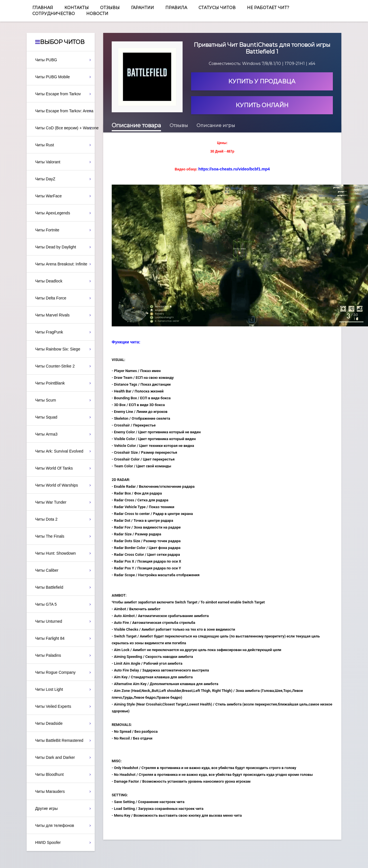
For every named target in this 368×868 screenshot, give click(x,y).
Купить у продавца (262, 81)
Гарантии (142, 8)
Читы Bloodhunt (49, 774)
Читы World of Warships (57, 485)
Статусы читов (217, 8)
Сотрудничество (54, 14)
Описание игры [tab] (216, 125)
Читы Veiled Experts (53, 706)
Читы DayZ (45, 179)
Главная (43, 8)
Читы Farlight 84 (50, 638)
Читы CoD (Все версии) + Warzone (65, 128)
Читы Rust (45, 145)
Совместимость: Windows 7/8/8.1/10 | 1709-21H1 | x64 (262, 64)
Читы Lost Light (49, 689)
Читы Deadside (49, 723)
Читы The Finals (50, 536)
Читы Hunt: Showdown (55, 553)
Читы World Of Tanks (54, 468)
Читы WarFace (48, 196)
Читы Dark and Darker (55, 757)
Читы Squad (46, 417)
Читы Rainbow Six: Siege (58, 349)
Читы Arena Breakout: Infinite (61, 264)
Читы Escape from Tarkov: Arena (64, 111)
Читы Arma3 (46, 434)
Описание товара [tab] (136, 125)
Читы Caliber (47, 570)
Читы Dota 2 (46, 519)
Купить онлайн (262, 105)
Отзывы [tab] (179, 125)
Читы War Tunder (51, 502)
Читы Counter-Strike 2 (55, 366)
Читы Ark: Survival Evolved (59, 451)
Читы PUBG (46, 60)
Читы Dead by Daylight (56, 247)
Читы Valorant (48, 162)
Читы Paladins (48, 655)
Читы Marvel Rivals (52, 315)
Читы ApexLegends (53, 213)
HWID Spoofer (48, 842)
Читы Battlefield (49, 587)
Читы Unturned (49, 621)
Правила (176, 8)
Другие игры (46, 808)
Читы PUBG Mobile (52, 77)
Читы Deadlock (49, 281)
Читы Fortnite (47, 230)
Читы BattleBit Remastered (59, 740)
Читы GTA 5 (46, 604)
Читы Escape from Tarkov (58, 94)
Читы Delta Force (51, 298)
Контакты (77, 8)
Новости (97, 14)
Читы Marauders (50, 791)
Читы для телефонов (55, 825)
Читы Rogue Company (55, 672)
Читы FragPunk (49, 332)
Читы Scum (46, 400)
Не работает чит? (268, 8)
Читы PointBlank (50, 383)
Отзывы (110, 8)
